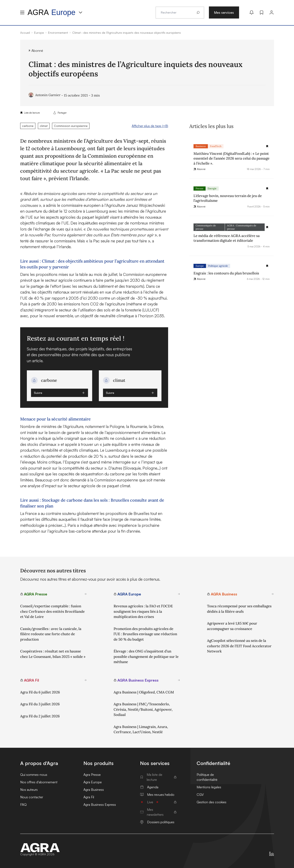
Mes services (224, 12)
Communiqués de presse (206, 227)
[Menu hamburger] (22, 12)
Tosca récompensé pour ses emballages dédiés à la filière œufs (239, 609)
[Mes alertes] (252, 12)
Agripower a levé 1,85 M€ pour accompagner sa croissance (232, 626)
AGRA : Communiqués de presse (242, 227)
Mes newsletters (158, 812)
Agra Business (94, 790)
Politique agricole (218, 266)
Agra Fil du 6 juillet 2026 (40, 692)
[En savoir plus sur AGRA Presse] (86, 594)
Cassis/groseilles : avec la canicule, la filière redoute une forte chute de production (51, 634)
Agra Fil (89, 797)
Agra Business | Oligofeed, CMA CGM (144, 692)
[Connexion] (272, 12)
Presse (200, 188)
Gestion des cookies (212, 802)
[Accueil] (40, 848)
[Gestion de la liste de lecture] (267, 146)
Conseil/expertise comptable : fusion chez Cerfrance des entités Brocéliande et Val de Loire (52, 611)
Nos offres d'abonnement (39, 782)
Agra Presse (92, 775)
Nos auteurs (29, 790)
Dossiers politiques (157, 822)
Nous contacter (32, 797)
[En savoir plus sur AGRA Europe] (179, 594)
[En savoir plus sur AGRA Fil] (86, 680)
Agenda (149, 787)
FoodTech (216, 146)
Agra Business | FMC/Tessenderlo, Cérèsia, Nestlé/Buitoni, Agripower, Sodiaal (143, 709)
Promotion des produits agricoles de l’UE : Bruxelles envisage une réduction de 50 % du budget (145, 634)
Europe (200, 266)
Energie (212, 188)
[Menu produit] (81, 12)
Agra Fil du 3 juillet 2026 (40, 704)
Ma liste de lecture (158, 777)
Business (201, 146)
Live (158, 802)
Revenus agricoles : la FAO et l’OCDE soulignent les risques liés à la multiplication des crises (143, 611)
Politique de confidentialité (207, 777)
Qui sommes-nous (34, 775)
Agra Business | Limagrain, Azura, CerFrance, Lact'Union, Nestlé (141, 729)
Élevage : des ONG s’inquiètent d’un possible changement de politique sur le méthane (146, 657)
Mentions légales (209, 787)
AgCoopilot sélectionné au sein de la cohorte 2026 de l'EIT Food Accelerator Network (239, 646)
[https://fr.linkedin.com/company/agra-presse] (272, 854)
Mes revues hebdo (157, 795)
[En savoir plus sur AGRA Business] (273, 594)
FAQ (23, 805)
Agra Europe (93, 782)
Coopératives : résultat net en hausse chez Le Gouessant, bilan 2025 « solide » (53, 654)
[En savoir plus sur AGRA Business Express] (179, 680)
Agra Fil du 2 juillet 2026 (40, 716)
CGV (200, 795)
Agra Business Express (100, 805)
